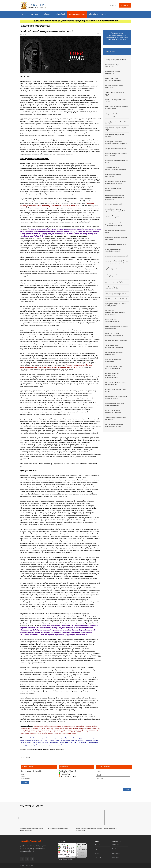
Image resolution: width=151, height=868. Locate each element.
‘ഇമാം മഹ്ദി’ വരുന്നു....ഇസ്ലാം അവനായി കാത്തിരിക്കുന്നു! (114, 368)
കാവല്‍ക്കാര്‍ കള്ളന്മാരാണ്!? (114, 204)
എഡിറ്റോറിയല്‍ (59, 14)
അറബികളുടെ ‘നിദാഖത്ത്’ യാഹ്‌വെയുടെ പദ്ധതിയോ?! (113, 412)
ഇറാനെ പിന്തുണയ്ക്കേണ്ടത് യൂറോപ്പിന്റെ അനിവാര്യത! (113, 250)
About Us (97, 844)
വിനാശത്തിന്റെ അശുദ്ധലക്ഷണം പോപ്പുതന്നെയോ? (114, 353)
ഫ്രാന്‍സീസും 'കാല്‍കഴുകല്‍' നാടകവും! (116, 299)
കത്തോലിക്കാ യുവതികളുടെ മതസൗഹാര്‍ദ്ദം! (113, 176)
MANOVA (105, 14)
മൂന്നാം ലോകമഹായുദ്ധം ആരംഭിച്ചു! (58, 828)
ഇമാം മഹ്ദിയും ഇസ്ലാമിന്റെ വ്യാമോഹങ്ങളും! (113, 360)
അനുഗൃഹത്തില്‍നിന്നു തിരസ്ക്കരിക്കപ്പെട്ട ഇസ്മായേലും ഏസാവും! (116, 397)
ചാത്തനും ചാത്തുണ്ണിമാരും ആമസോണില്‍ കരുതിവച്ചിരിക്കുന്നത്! (116, 169)
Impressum (98, 849)
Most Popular (116, 844)
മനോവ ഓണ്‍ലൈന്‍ (57, 750)
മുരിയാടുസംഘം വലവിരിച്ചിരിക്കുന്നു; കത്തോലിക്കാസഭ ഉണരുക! (115, 426)
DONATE (113, 5)
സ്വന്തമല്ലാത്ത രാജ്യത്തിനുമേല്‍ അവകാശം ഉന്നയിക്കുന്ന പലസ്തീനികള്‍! (116, 143)
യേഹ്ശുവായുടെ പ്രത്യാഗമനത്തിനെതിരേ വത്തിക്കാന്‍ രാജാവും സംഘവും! (115, 313)
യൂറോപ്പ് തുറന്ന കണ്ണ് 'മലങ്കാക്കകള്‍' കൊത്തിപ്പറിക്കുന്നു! (115, 305)
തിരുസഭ (47, 14)
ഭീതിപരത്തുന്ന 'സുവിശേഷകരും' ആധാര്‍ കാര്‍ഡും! (114, 276)
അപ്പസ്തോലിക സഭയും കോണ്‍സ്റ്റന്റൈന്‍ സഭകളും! (113, 80)
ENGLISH (125, 5)
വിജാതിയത (93, 14)
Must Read (115, 849)
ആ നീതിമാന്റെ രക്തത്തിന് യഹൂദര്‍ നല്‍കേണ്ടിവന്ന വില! (115, 384)
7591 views (26, 757)
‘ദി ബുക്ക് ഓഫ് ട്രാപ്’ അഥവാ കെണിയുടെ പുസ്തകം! (113, 115)
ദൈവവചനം (35, 14)
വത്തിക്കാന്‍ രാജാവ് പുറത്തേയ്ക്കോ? (116, 244)
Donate (97, 853)
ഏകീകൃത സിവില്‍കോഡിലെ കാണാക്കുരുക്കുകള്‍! (113, 217)
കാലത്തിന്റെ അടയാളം (77, 14)
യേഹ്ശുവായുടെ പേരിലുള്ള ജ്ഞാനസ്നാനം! (113, 73)
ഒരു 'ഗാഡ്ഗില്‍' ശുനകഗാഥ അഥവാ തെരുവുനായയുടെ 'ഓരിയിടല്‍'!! (116, 183)
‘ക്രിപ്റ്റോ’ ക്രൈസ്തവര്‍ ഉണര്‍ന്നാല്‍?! (116, 60)
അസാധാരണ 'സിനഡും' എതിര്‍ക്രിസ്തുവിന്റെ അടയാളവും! (114, 335)
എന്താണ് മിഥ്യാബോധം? (111, 828)
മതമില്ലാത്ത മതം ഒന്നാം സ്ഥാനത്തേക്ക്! (117, 256)
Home (25, 14)
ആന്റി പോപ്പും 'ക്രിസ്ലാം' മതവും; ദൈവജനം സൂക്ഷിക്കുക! (114, 288)
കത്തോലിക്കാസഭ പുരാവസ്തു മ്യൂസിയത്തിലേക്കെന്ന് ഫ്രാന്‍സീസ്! (115, 210)
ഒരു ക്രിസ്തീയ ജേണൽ (31, 841)
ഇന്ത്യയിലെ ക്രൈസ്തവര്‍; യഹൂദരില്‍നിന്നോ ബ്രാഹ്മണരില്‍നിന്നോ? (112, 376)
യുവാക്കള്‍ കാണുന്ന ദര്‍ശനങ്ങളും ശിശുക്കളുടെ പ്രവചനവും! (115, 404)
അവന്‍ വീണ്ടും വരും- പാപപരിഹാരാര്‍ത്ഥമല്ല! (112, 321)
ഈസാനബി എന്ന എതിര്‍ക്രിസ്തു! (114, 282)
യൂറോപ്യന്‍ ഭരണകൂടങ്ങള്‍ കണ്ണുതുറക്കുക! (116, 341)
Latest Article (116, 853)
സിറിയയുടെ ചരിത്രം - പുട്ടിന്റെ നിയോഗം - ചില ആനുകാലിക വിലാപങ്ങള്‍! (117, 262)
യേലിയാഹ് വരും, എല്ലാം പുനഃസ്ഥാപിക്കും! (112, 66)
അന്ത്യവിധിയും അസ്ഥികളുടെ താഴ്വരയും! (116, 294)
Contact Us (98, 858)
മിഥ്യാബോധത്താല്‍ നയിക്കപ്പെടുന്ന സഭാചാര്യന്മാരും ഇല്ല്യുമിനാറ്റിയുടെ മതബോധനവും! (115, 197)
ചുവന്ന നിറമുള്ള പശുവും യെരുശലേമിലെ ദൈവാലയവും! (114, 347)
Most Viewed (116, 858)
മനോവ (25, 34)
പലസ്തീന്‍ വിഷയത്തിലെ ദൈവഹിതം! (116, 149)
